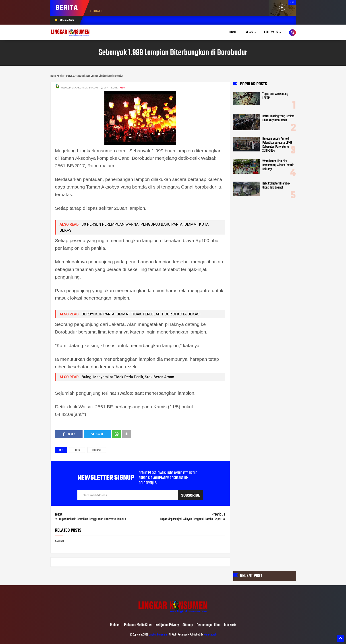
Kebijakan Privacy (167, 625)
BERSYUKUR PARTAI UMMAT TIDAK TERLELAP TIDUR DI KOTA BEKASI (141, 314)
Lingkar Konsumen (158, 635)
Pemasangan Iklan (208, 625)
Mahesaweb (210, 635)
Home (233, 32)
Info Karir (230, 625)
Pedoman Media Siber (138, 625)
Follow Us (271, 32)
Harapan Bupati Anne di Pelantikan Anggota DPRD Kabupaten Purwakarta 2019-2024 (277, 145)
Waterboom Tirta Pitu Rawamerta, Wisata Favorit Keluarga (278, 165)
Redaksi (115, 625)
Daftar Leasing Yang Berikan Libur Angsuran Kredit (278, 118)
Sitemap (188, 625)
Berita (77, 450)
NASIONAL (97, 450)
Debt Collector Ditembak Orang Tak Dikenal (276, 186)
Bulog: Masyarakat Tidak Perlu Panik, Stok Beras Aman (128, 377)
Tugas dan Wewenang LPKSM (275, 96)
